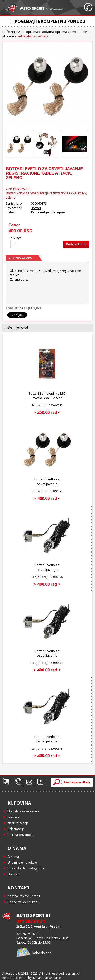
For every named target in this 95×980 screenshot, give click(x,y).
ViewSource (53, 978)
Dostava (14, 817)
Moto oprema (28, 32)
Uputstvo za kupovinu (23, 811)
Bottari (36, 208)
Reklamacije (16, 829)
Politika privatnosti (21, 835)
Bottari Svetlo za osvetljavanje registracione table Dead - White (47, 658)
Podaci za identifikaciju (24, 902)
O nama (13, 857)
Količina (14, 238)
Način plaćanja (18, 823)
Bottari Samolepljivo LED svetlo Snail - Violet (47, 396)
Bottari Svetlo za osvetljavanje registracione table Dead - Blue (47, 572)
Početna (9, 32)
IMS (35, 978)
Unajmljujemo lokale (22, 862)
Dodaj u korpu (76, 244)
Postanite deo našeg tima (26, 868)
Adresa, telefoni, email (24, 896)
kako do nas (42, 953)
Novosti (13, 874)
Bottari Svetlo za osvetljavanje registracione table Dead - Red (47, 743)
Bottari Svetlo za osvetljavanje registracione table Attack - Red (47, 486)
